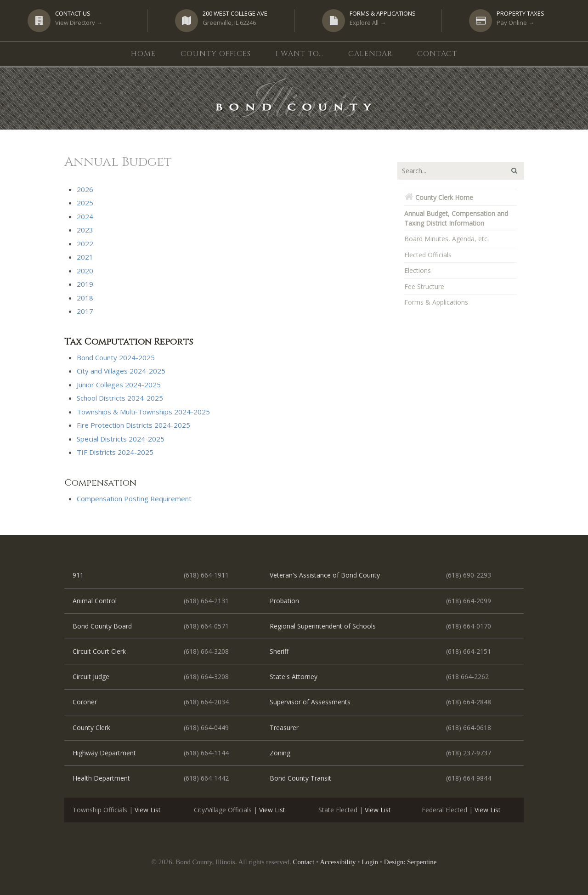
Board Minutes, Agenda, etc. (447, 239)
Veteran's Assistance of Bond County (325, 575)
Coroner (85, 702)
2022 (85, 244)
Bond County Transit (300, 778)
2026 (85, 189)
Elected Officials (428, 255)
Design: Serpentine (410, 862)
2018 (85, 298)
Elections (418, 270)
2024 (85, 216)
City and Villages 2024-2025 (121, 371)
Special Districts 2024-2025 (121, 439)
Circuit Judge (91, 677)
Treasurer (284, 728)
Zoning (280, 753)
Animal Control (95, 601)
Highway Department (104, 753)
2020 (85, 271)
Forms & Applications (436, 302)
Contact (304, 862)
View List (148, 810)
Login (370, 862)
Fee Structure (424, 286)
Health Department (101, 778)
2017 (85, 311)
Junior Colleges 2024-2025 (119, 385)
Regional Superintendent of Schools (323, 626)
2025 (85, 203)
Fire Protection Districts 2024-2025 (133, 425)
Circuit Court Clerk (99, 651)
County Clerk (91, 728)
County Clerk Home (439, 197)
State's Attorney (294, 677)
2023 (85, 230)
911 (78, 575)
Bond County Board (102, 626)
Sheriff (279, 651)
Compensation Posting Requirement (134, 498)
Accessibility (338, 862)
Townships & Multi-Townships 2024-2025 (143, 412)
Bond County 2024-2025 (116, 357)
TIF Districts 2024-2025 (115, 452)
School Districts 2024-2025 (120, 398)
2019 (85, 284)
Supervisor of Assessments (310, 702)
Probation (284, 601)
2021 (85, 257)
